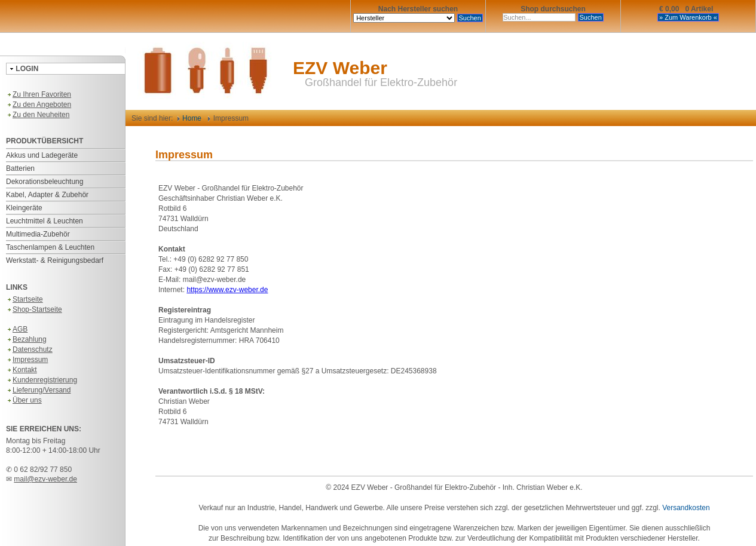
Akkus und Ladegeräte (42, 155)
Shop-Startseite (34, 309)
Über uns (24, 400)
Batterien (20, 168)
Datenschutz (29, 349)
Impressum (27, 360)
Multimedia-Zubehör (38, 234)
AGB (17, 329)
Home (189, 118)
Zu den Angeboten (39, 105)
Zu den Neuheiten (38, 115)
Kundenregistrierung (42, 380)
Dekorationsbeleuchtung (45, 182)
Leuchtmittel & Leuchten (45, 221)
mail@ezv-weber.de (45, 479)
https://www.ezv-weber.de (227, 290)
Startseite (25, 299)
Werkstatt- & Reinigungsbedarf (55, 260)
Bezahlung (26, 339)
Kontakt (22, 370)
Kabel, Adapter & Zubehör (47, 195)
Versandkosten (686, 508)
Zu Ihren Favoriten (39, 94)
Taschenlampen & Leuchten (50, 247)
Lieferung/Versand (38, 390)
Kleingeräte (24, 208)
